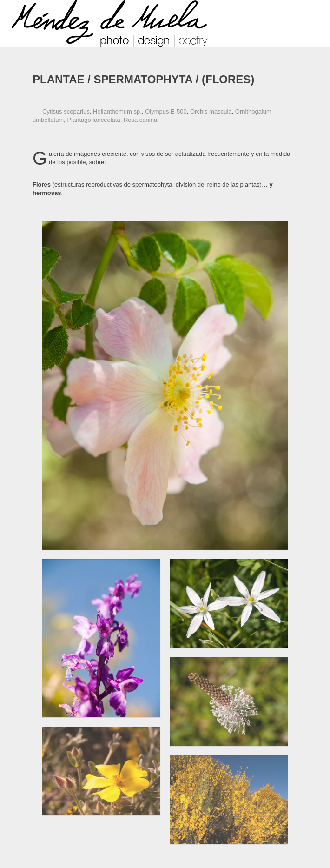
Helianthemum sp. (117, 111)
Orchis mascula (211, 111)
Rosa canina (140, 120)
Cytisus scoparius (66, 111)
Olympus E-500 (166, 111)
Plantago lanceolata (93, 120)
